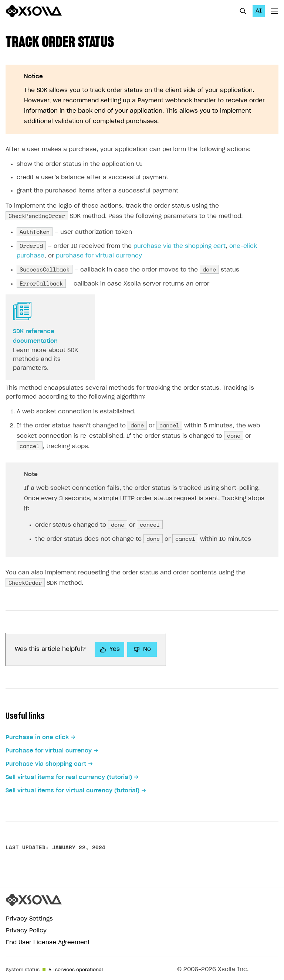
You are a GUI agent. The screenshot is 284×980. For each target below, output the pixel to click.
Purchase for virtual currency (49, 751)
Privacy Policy (26, 931)
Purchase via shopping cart (46, 764)
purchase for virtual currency (99, 256)
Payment (151, 101)
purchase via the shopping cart (180, 246)
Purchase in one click (37, 737)
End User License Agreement (48, 943)
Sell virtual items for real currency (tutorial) (69, 777)
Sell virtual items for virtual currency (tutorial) (72, 791)
